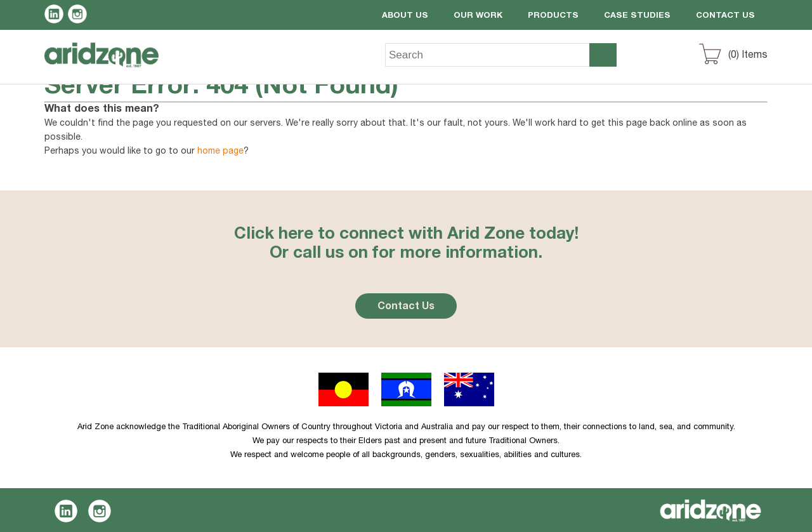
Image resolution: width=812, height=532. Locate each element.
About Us (405, 16)
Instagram (80, 16)
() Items (748, 56)
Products (553, 16)
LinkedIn (56, 16)
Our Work (478, 16)
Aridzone (112, 64)
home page (220, 152)
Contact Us (725, 16)
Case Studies (637, 16)
